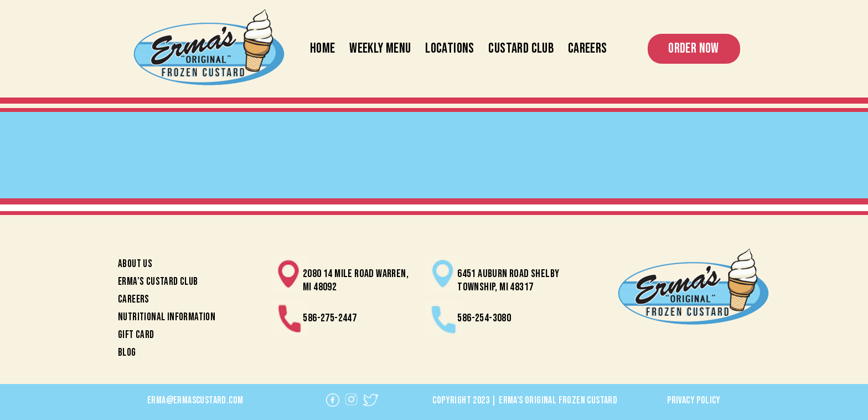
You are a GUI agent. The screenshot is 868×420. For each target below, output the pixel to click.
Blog (127, 353)
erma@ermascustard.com (195, 400)
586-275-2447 (330, 318)
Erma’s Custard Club (158, 282)
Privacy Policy (694, 400)
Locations (450, 48)
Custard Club (521, 48)
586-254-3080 (484, 318)
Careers (588, 48)
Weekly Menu (380, 48)
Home (323, 48)
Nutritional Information (167, 317)
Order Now (694, 48)
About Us (135, 264)
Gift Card (136, 335)
